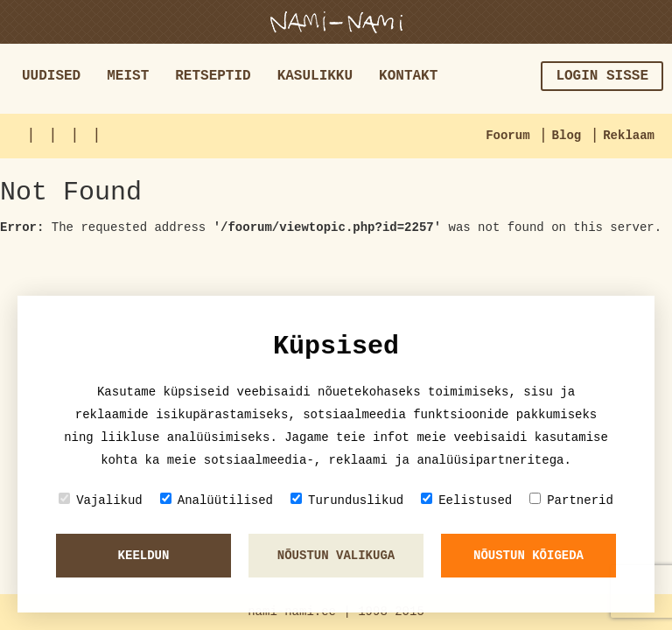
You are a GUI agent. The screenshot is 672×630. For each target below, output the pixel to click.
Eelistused (466, 500)
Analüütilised (217, 500)
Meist (128, 76)
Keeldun (144, 556)
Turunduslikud (347, 500)
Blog (567, 136)
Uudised (51, 76)
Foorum (507, 136)
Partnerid (571, 500)
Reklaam (629, 136)
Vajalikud (101, 500)
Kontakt (408, 76)
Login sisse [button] (602, 76)
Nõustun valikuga (336, 556)
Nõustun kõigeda (528, 556)
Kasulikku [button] (315, 76)
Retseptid (213, 76)
